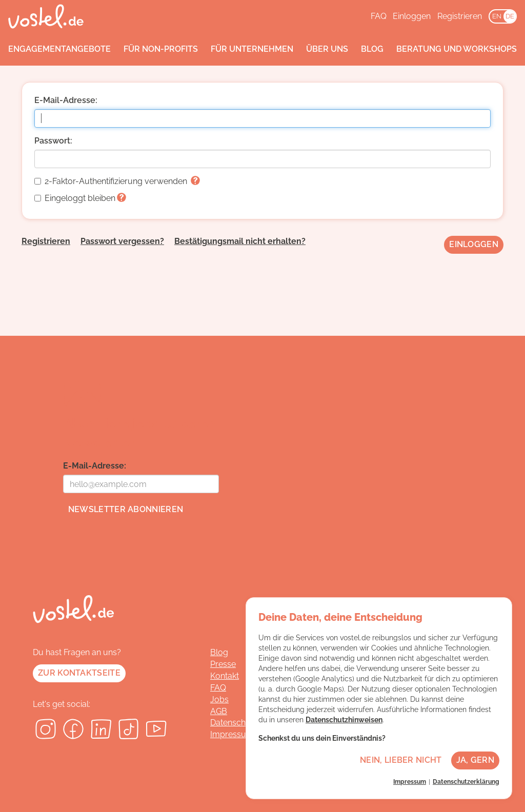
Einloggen (412, 16)
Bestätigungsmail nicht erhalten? (240, 241)
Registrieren (460, 16)
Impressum (232, 734)
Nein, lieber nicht (401, 760)
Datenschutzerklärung (466, 782)
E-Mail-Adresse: (66, 100)
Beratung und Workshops (457, 49)
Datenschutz (234, 723)
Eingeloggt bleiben (80, 198)
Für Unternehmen (252, 49)
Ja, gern (475, 760)
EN (497, 16)
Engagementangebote (59, 49)
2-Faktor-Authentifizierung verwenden (117, 181)
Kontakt (225, 676)
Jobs (219, 699)
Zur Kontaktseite (79, 673)
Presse (223, 664)
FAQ (379, 16)
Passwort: (53, 141)
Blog (372, 49)
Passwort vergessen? (122, 241)
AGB (219, 711)
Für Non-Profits (161, 49)
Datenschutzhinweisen (344, 720)
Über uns (327, 49)
